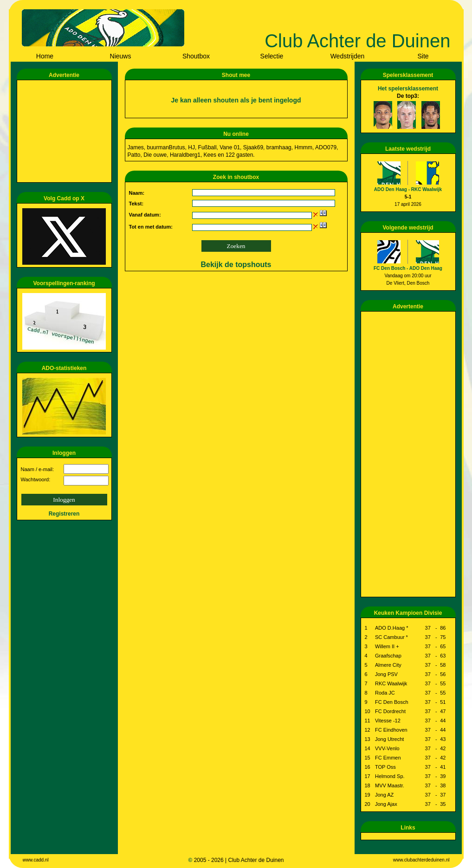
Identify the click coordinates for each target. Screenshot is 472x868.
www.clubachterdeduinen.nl (421, 860)
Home (45, 56)
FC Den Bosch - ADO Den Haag (408, 268)
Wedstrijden (348, 56)
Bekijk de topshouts (236, 265)
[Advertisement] (66, 131)
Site (423, 56)
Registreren (64, 514)
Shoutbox (196, 56)
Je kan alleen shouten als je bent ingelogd (236, 100)
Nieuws (121, 56)
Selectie (272, 56)
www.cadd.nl (36, 860)
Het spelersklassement (408, 89)
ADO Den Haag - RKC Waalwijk (408, 189)
